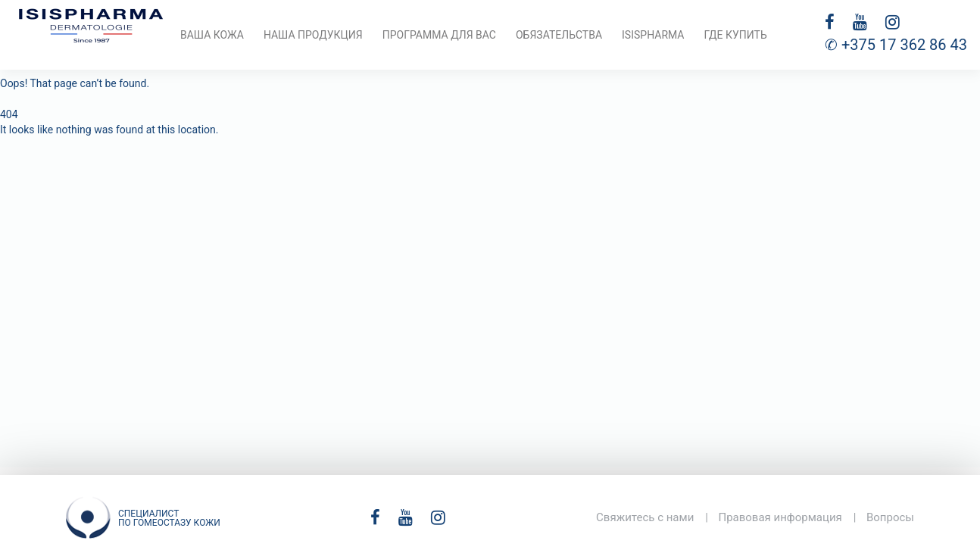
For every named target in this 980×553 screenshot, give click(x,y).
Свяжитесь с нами (645, 517)
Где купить (735, 35)
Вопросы (890, 517)
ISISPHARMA (653, 35)
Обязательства (559, 35)
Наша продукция (313, 35)
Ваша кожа (212, 35)
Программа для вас (439, 35)
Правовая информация (780, 517)
